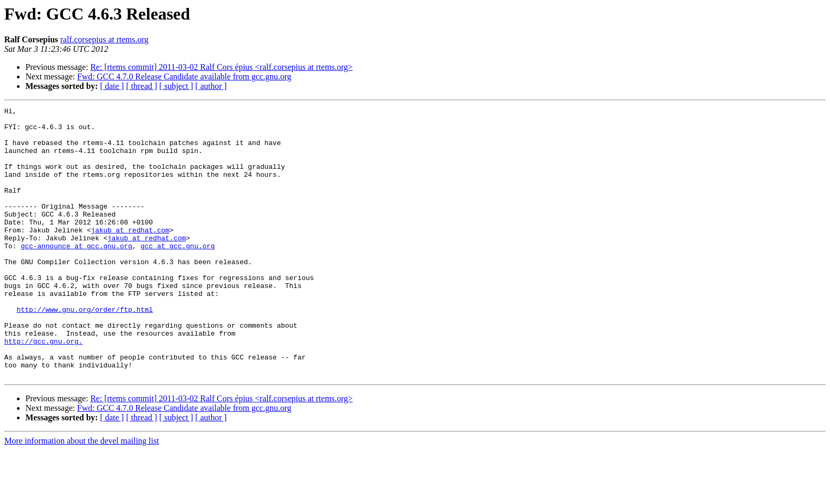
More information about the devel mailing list (82, 495)
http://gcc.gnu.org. (43, 389)
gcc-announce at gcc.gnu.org (76, 274)
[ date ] (112, 86)
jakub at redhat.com (130, 255)
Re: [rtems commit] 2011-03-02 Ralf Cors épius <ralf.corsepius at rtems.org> (222, 67)
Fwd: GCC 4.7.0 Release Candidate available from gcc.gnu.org (184, 76)
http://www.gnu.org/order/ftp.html (84, 350)
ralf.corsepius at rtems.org (105, 39)
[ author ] (211, 86)
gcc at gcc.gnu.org (177, 274)
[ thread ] (142, 86)
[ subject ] (176, 86)
